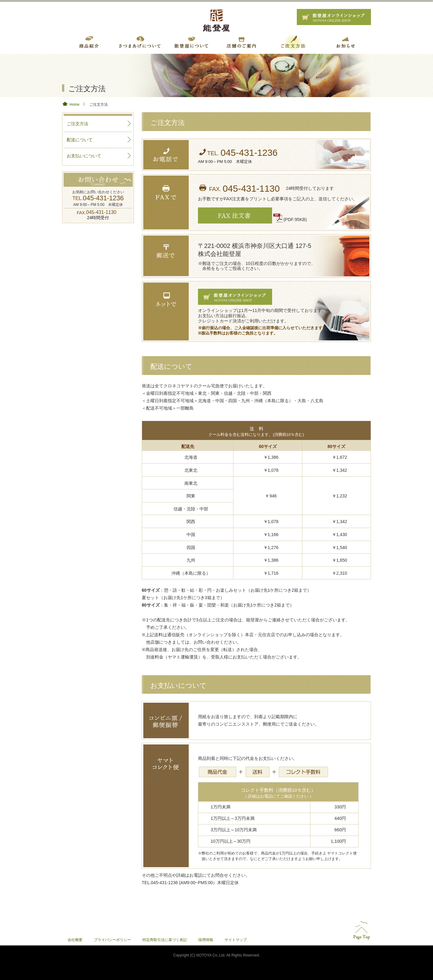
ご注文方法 (293, 42)
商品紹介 (88, 42)
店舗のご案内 (242, 42)
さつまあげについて (139, 42)
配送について (80, 140)
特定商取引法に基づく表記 (165, 940)
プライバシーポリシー (112, 940)
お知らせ (344, 42)
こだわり (190, 42)
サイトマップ (236, 940)
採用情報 (206, 940)
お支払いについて (84, 156)
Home (74, 104)
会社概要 (75, 940)
